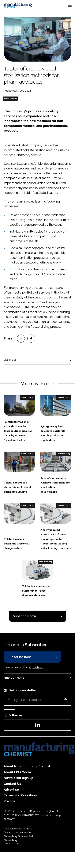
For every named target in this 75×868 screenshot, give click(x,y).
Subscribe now (24, 616)
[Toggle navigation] (70, 5)
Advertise (11, 790)
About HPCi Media (17, 772)
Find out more (14, 678)
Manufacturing (10, 99)
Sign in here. (36, 667)
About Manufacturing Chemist (27, 766)
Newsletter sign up (19, 778)
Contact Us (12, 784)
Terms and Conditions (21, 795)
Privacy (9, 801)
